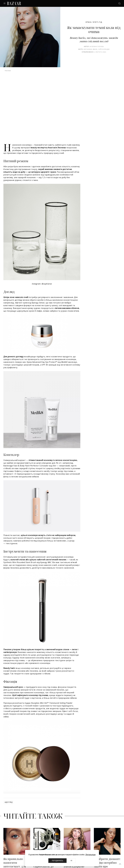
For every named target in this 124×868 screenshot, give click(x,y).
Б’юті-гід (97, 22)
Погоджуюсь (58, 861)
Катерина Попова (97, 47)
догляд (9, 802)
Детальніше (90, 855)
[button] (120, 864)
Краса (88, 22)
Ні (71, 861)
